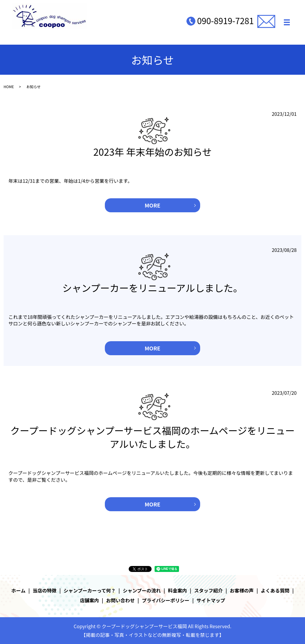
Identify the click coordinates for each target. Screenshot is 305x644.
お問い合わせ (120, 600)
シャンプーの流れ (142, 590)
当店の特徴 (45, 590)
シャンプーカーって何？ (90, 590)
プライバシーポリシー (166, 600)
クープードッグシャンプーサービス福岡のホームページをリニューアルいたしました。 (153, 437)
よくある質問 (275, 590)
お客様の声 (242, 590)
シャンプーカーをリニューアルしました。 (152, 288)
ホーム (18, 590)
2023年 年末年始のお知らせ (152, 152)
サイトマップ (211, 600)
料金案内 (178, 590)
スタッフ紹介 (208, 590)
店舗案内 (89, 600)
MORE (153, 205)
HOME (9, 86)
